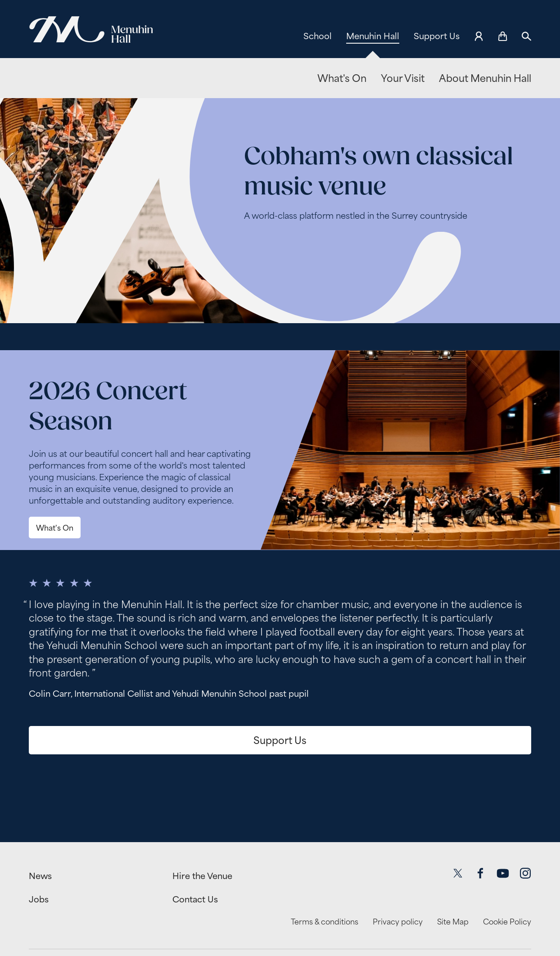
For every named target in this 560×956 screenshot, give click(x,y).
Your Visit (403, 78)
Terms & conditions (325, 922)
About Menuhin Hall (485, 78)
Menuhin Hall (373, 36)
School (318, 36)
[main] (280, 457)
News (40, 876)
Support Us (437, 36)
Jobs (39, 899)
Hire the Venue (202, 876)
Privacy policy (398, 922)
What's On (342, 78)
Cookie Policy (507, 922)
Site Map (453, 922)
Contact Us (195, 899)
